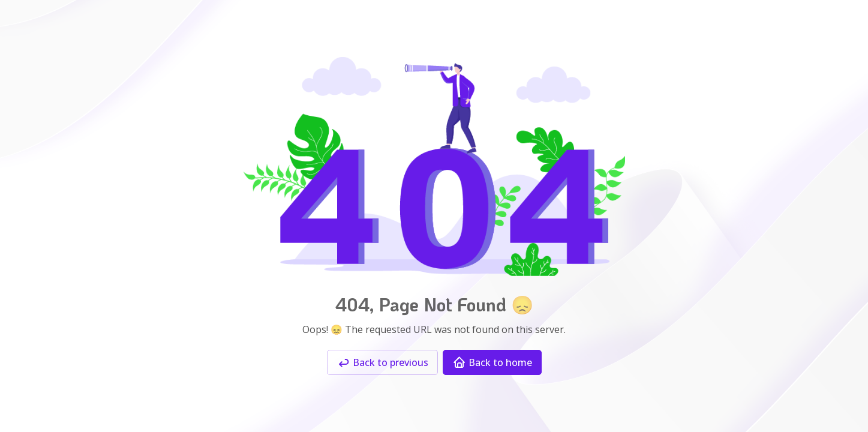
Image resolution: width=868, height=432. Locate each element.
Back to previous (382, 363)
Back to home (492, 363)
